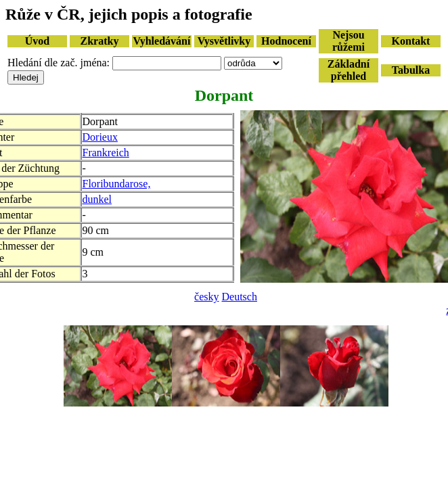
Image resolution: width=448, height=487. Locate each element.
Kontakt (411, 41)
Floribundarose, (117, 184)
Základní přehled (349, 70)
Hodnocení (286, 41)
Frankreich (106, 153)
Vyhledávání (162, 41)
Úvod (37, 41)
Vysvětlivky (224, 41)
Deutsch (240, 297)
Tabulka (411, 70)
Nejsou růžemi (349, 41)
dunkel (97, 199)
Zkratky (100, 41)
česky (206, 297)
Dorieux (100, 137)
